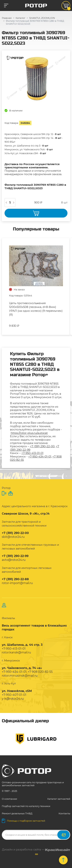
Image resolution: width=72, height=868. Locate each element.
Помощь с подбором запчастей (23, 821)
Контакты (64, 813)
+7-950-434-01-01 (40, 456)
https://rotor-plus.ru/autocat (29, 433)
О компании (9, 799)
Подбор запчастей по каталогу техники (26, 806)
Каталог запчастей (59, 799)
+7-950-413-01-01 (32, 453)
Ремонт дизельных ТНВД (17, 813)
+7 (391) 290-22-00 (42, 446)
